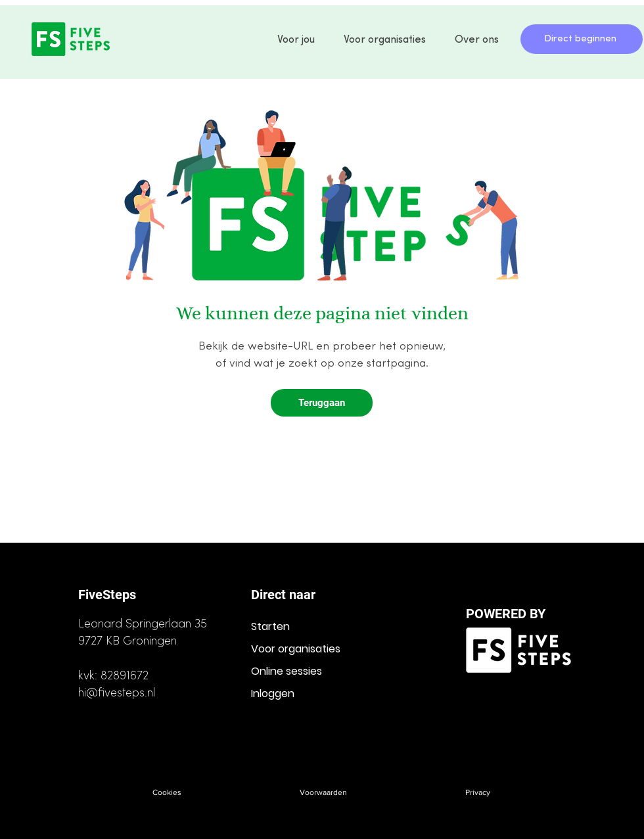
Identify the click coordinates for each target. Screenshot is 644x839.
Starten (270, 626)
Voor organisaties (296, 649)
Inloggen (273, 693)
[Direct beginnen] (582, 39)
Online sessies (287, 671)
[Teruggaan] (322, 403)
